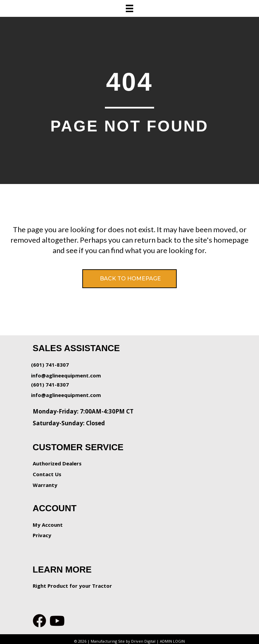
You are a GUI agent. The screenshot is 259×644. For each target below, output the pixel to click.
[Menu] (129, 8)
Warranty (45, 485)
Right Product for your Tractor (72, 586)
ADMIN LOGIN (172, 641)
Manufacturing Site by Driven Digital (123, 641)
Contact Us (47, 474)
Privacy (42, 535)
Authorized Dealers (57, 463)
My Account (48, 525)
